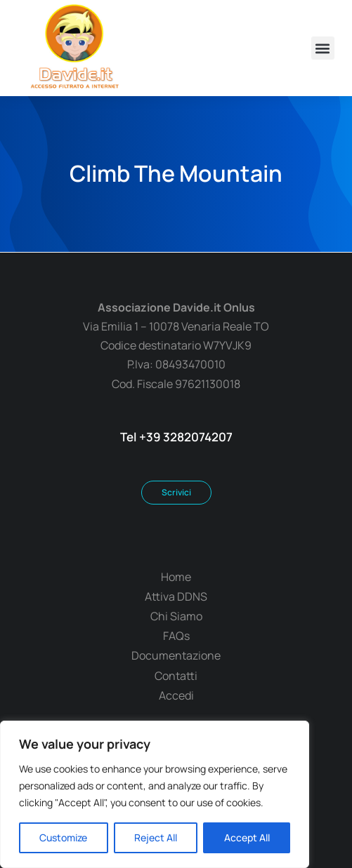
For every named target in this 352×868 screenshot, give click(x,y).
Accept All (247, 837)
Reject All (156, 837)
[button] (323, 48)
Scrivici (176, 492)
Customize (63, 837)
